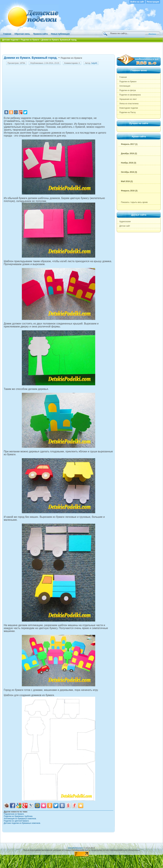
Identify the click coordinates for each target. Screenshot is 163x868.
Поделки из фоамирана (130, 95)
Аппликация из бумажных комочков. (20, 819)
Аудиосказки (125, 222)
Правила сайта (40, 34)
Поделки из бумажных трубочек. (18, 816)
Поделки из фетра (128, 90)
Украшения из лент (128, 99)
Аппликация (125, 86)
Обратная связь (22, 34)
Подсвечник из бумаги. (14, 814)
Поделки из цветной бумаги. (16, 821)
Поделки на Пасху (128, 112)
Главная (7, 34)
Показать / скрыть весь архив (134, 202)
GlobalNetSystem (75, 848)
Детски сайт (125, 226)
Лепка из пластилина (129, 104)
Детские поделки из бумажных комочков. (22, 823)
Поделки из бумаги (71, 58)
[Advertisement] (82, 48)
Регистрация (153, 2)
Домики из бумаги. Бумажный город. (31, 58)
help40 (94, 63)
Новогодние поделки (129, 108)
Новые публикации (60, 34)
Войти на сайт (137, 2)
